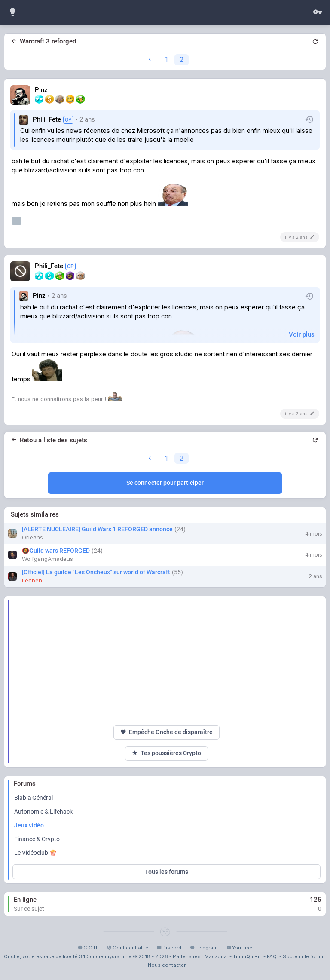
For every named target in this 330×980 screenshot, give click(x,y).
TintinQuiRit (247, 956)
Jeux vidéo (29, 825)
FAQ (272, 956)
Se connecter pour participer (165, 483)
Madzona (216, 956)
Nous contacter (167, 965)
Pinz (41, 90)
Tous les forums (167, 872)
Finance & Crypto (37, 839)
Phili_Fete (47, 120)
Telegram (204, 948)
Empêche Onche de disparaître (167, 732)
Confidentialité (128, 948)
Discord (169, 948)
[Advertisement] (167, 661)
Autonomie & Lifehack (43, 812)
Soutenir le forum (304, 956)
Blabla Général (34, 798)
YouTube (239, 948)
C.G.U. (88, 948)
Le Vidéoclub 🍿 (35, 853)
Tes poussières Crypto (167, 753)
